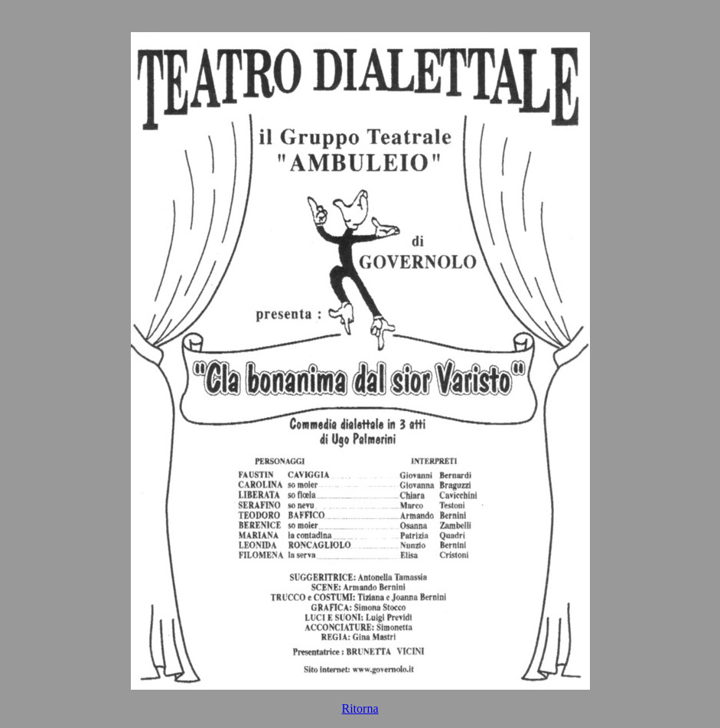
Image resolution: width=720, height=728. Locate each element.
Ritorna (360, 708)
